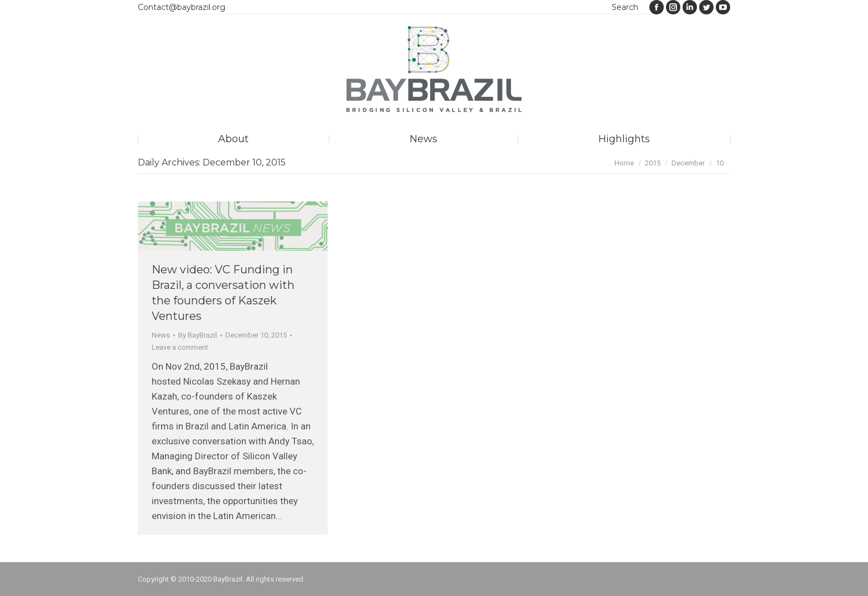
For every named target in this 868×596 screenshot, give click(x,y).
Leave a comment (180, 347)
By (198, 335)
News (161, 335)
